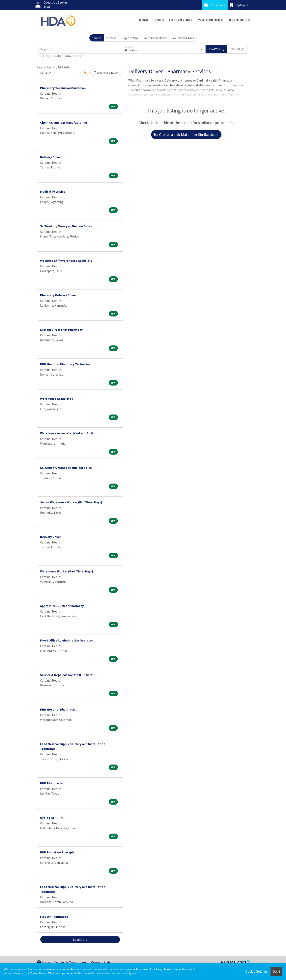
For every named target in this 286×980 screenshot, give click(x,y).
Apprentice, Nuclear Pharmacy (62, 606)
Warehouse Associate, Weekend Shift (67, 433)
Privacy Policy (102, 962)
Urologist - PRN (51, 818)
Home (144, 20)
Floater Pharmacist (54, 917)
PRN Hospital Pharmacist (58, 709)
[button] (237, 49)
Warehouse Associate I (57, 399)
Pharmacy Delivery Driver (58, 295)
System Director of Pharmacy (61, 330)
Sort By (45, 73)
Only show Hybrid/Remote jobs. (65, 56)
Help (43, 962)
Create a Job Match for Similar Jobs (186, 134)
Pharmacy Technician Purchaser (63, 88)
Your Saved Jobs (183, 38)
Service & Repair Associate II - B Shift (66, 675)
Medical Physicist (53, 191)
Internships (181, 20)
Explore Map (130, 38)
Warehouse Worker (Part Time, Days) (67, 571)
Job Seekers (215, 5)
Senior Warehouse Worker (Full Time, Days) (71, 502)
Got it (276, 972)
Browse (111, 38)
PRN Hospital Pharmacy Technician (65, 364)
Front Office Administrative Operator (67, 640)
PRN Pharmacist (52, 783)
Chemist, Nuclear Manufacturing (64, 122)
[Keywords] (80, 49)
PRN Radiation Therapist (58, 852)
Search (97, 38)
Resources (239, 20)
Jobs (159, 20)
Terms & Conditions (70, 962)
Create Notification (106, 73)
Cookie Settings (256, 972)
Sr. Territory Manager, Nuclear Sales (66, 226)
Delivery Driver (51, 157)
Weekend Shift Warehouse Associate (66, 261)
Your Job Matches (156, 38)
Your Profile (211, 20)
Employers (239, 5)
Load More (80, 940)
